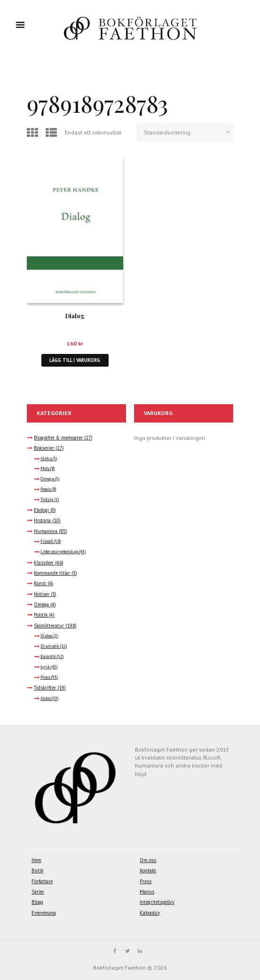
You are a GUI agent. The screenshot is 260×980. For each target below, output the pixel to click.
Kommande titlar (52, 573)
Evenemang (44, 913)
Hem (36, 860)
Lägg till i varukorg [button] (75, 360)
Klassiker (44, 563)
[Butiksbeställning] (185, 133)
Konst (40, 583)
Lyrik (45, 667)
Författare (42, 881)
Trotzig (47, 500)
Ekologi (41, 510)
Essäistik (48, 657)
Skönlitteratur (49, 626)
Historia (42, 520)
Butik (37, 870)
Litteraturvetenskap (59, 552)
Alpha (46, 459)
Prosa (45, 677)
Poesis (46, 489)
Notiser (42, 594)
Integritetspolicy (157, 902)
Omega (47, 479)
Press (146, 881)
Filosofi (47, 541)
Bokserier (44, 448)
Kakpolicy (150, 913)
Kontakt (148, 870)
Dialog (75, 316)
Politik (41, 615)
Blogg (37, 902)
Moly (45, 469)
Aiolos (46, 698)
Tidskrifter (45, 688)
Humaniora (46, 531)
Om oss (148, 860)
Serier (38, 892)
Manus (147, 892)
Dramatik (50, 646)
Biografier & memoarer (58, 438)
